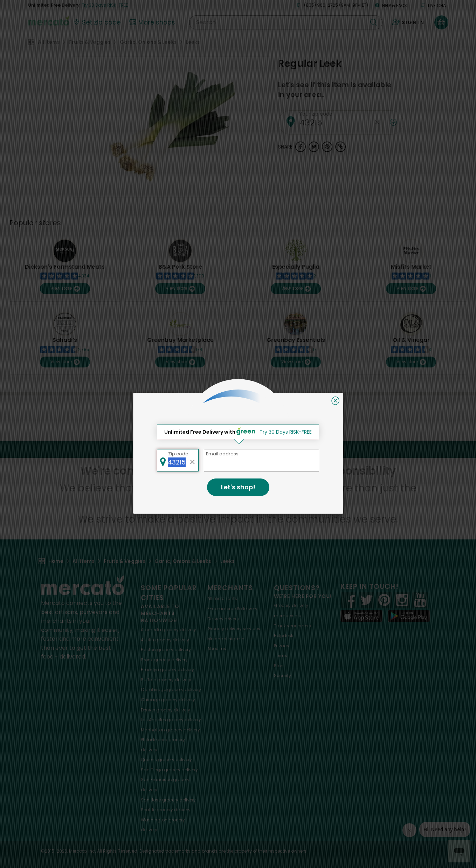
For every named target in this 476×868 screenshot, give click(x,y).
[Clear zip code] (377, 122)
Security (282, 676)
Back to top (238, 449)
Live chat (435, 5)
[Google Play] (409, 616)
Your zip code (316, 114)
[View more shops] (153, 22)
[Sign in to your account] (408, 22)
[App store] (361, 616)
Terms (281, 656)
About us (217, 649)
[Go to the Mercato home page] (49, 20)
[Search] (286, 22)
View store (65, 288)
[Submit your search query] (374, 22)
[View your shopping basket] (441, 22)
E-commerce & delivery (232, 609)
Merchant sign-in (226, 639)
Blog (279, 666)
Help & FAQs (391, 5)
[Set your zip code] (97, 22)
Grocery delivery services (234, 629)
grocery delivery (168, 630)
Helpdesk (284, 636)
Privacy (282, 646)
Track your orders (292, 626)
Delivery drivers (223, 619)
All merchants (222, 598)
